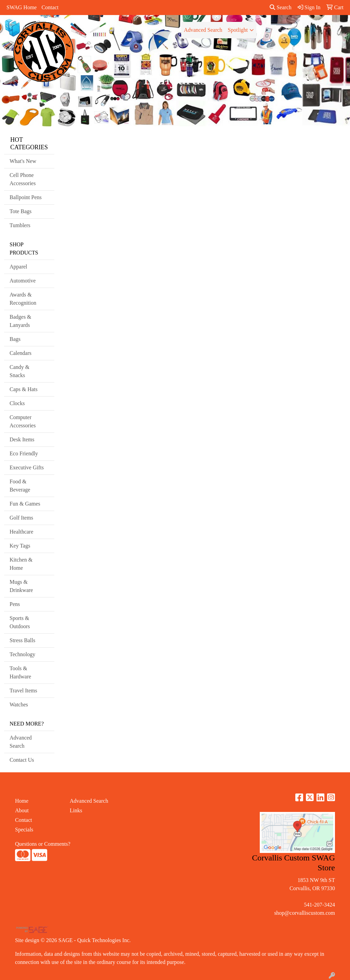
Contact (50, 7)
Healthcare (21, 532)
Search (281, 7)
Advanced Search (203, 30)
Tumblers (20, 225)
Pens (15, 604)
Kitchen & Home (21, 564)
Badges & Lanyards (21, 321)
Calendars (21, 353)
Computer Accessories (23, 421)
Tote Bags (21, 211)
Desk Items (22, 439)
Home (22, 801)
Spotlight (238, 30)
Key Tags (20, 546)
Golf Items (21, 518)
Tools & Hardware (20, 672)
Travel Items (23, 691)
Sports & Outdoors (20, 622)
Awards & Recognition (23, 299)
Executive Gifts (27, 467)
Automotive (23, 281)
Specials (24, 830)
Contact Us (22, 760)
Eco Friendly (24, 453)
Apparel (18, 267)
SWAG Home (22, 7)
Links (76, 810)
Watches (19, 705)
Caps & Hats (24, 389)
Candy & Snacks (19, 371)
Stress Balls (22, 640)
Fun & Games (25, 504)
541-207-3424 (319, 905)
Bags (15, 339)
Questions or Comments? (43, 844)
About (22, 810)
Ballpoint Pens (26, 197)
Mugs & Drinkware (21, 586)
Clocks (17, 403)
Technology (22, 654)
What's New (23, 161)
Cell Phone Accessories (23, 179)
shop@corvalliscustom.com (305, 913)
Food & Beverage (20, 486)
